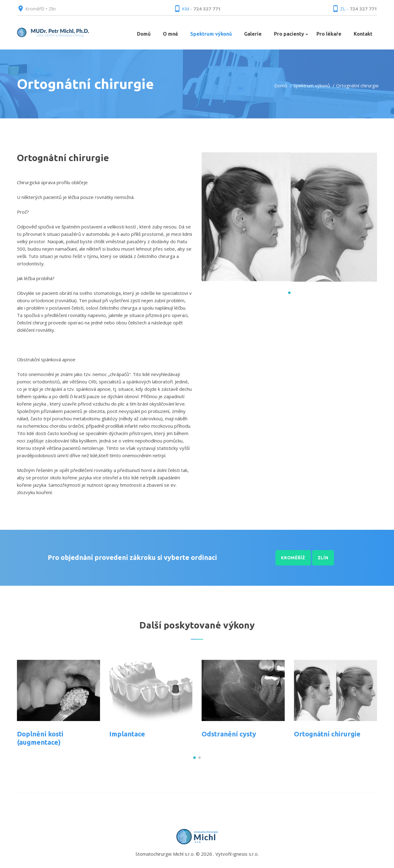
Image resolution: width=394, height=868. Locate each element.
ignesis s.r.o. (246, 854)
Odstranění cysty (229, 734)
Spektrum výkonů (312, 85)
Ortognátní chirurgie (327, 734)
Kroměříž (35, 9)
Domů (281, 85)
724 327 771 (207, 9)
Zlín (52, 9)
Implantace (127, 734)
